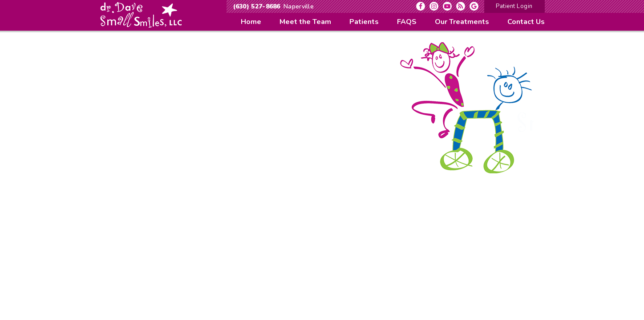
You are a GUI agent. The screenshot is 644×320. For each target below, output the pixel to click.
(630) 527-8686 (257, 6)
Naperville (299, 6)
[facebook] (421, 6)
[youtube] (447, 6)
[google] (474, 6)
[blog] (461, 6)
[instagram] (434, 6)
